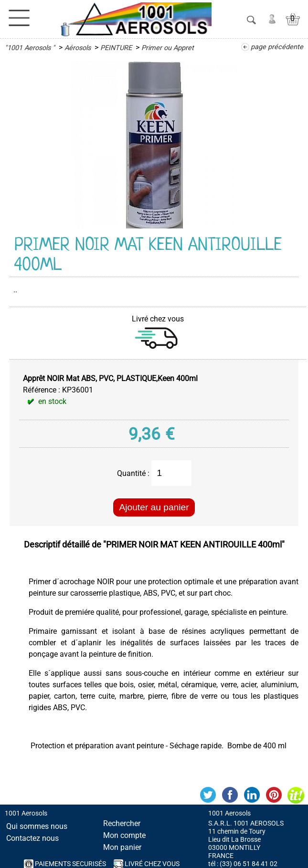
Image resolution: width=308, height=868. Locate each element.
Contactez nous (32, 838)
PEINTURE (116, 48)
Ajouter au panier (154, 507)
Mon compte (124, 835)
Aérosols (78, 48)
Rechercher (122, 823)
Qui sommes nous (37, 826)
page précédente (277, 47)
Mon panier (122, 847)
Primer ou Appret (168, 48)
